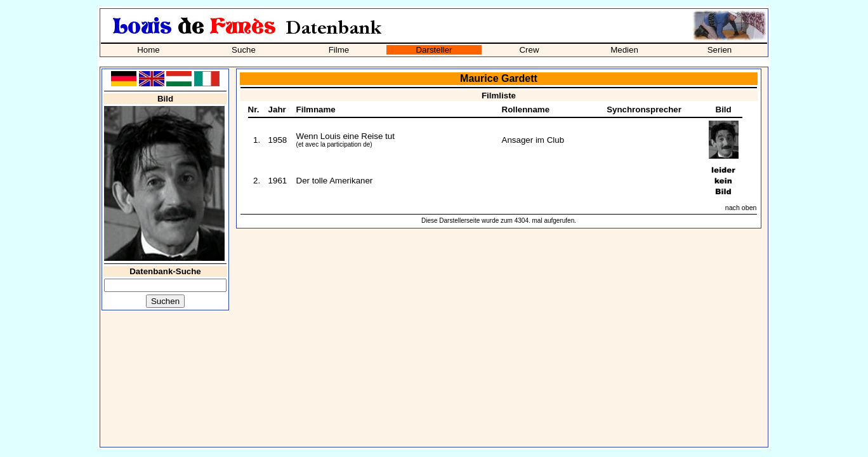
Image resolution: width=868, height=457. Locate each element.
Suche (244, 50)
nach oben (741, 208)
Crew (529, 50)
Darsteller (434, 50)
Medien (624, 50)
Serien (720, 50)
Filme (339, 50)
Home (148, 50)
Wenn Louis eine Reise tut (345, 136)
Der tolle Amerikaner (335, 181)
